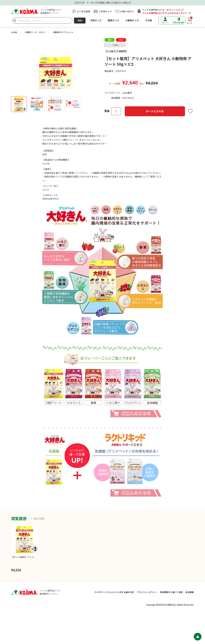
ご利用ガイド (105, 11)
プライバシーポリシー (147, 623)
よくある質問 (83, 11)
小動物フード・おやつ (35, 32)
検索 (80, 20)
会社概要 (190, 623)
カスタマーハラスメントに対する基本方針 (114, 623)
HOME (14, 32)
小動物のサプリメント (63, 32)
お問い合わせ (127, 11)
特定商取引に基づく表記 (171, 623)
